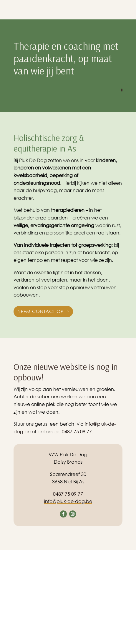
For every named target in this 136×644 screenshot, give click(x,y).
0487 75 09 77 (77, 431)
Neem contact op (40, 311)
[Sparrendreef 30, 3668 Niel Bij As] (68, 597)
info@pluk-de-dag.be (68, 501)
